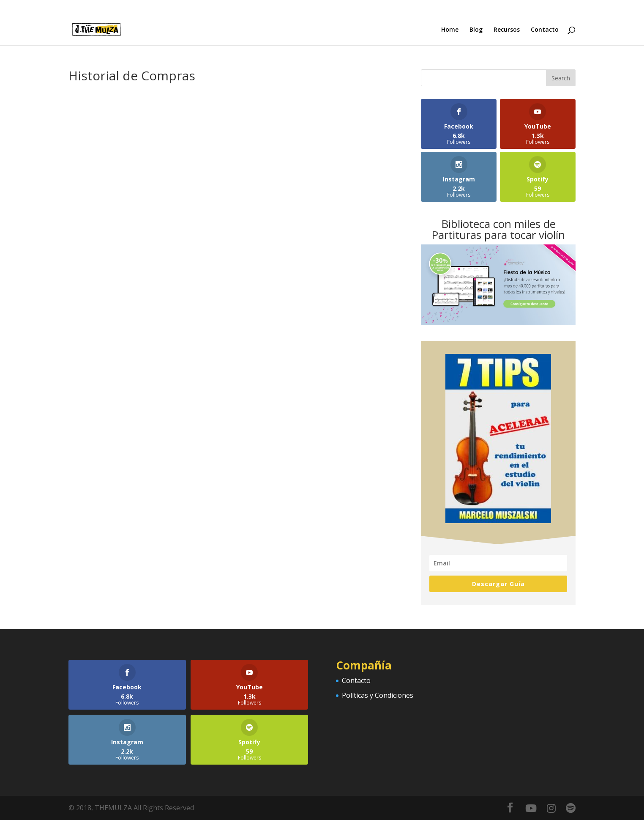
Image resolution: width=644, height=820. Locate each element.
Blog (476, 30)
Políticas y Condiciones (378, 695)
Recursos (507, 30)
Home (450, 30)
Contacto (545, 30)
